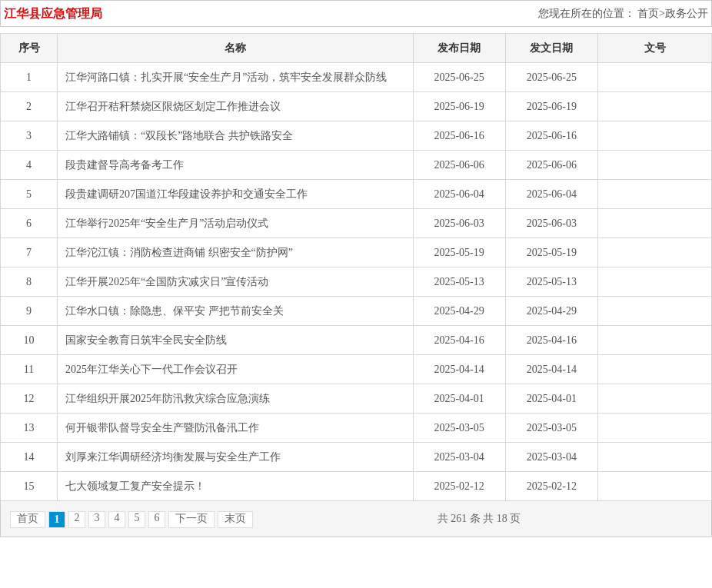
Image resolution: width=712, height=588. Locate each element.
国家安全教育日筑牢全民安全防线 (146, 340)
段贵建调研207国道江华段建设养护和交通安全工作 (186, 194)
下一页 (191, 518)
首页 (28, 518)
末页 (235, 518)
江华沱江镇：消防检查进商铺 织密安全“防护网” (179, 252)
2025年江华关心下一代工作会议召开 (151, 369)
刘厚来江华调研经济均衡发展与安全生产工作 (173, 457)
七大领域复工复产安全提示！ (135, 486)
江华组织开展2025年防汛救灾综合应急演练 (168, 399)
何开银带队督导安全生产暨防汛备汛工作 (162, 428)
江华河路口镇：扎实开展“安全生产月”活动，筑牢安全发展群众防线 (226, 77)
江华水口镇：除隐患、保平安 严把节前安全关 (175, 311)
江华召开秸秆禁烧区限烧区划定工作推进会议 (173, 106)
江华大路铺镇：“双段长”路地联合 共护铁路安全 (179, 136)
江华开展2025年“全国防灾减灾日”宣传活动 (167, 282)
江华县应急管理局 (53, 13)
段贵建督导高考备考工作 (125, 165)
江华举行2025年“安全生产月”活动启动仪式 (167, 223)
